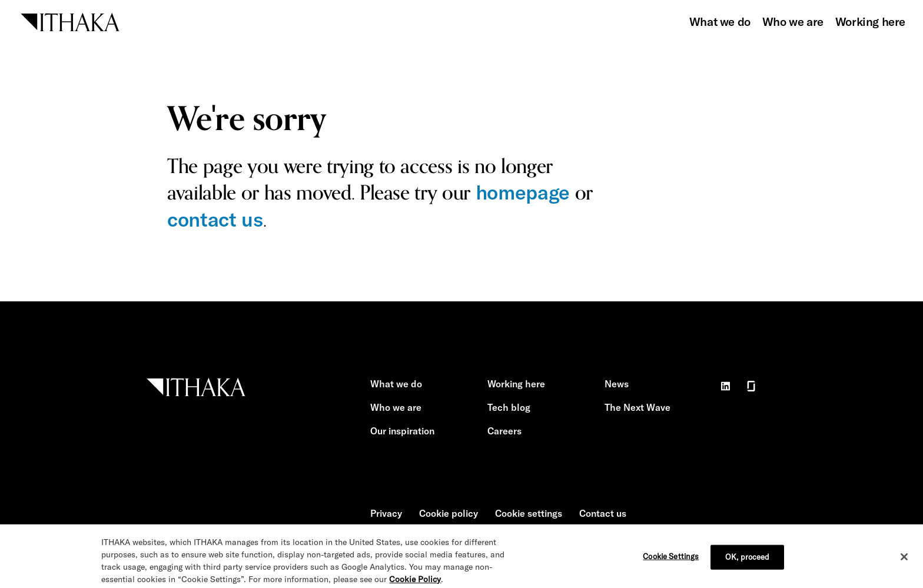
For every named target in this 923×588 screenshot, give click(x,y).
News (617, 384)
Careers (504, 431)
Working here (870, 21)
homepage (523, 192)
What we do (720, 21)
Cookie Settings (671, 563)
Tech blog (509, 407)
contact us (215, 219)
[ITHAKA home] (70, 21)
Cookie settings (529, 513)
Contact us (603, 513)
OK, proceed (747, 564)
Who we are (793, 21)
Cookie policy (449, 513)
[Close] (904, 564)
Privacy (386, 513)
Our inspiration (402, 431)
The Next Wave (638, 407)
